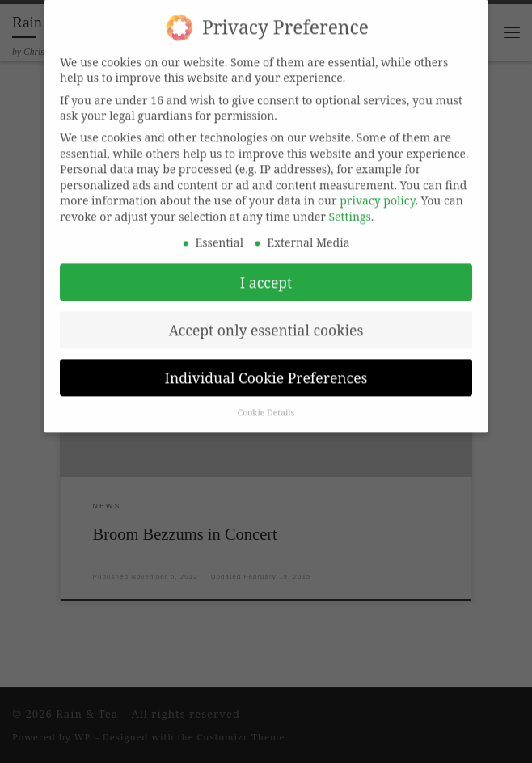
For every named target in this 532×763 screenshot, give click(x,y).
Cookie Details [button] (266, 401)
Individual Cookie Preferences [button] (266, 365)
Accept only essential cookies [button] (266, 318)
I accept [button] (266, 270)
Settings (350, 204)
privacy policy (377, 189)
